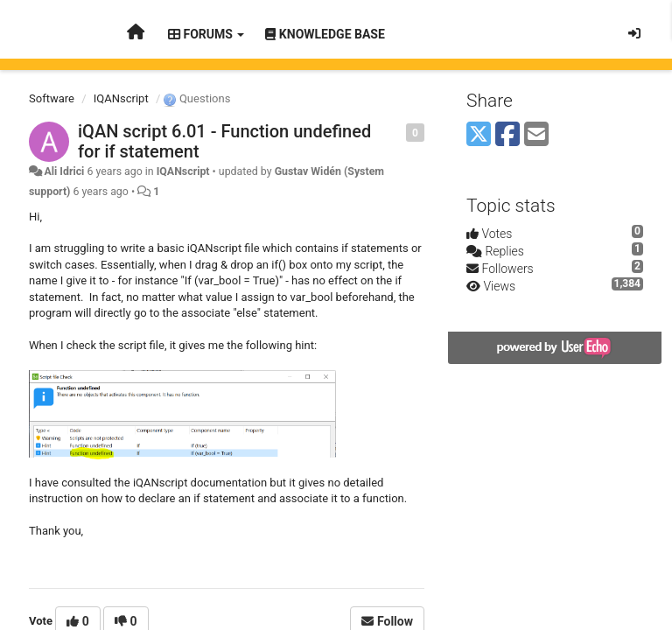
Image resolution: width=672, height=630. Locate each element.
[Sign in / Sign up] (634, 33)
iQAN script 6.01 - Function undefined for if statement (224, 141)
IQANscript (121, 98)
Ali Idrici (64, 171)
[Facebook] (507, 135)
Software (52, 98)
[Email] (536, 135)
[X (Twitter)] (479, 135)
